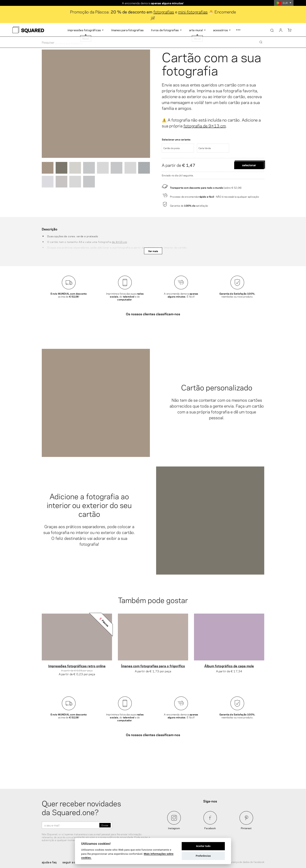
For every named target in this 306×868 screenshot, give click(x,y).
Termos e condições (209, 834)
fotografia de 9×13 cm (205, 125)
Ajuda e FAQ (49, 835)
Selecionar (249, 165)
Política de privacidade (180, 834)
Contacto (126, 835)
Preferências (203, 856)
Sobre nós (107, 835)
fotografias (164, 12)
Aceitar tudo (203, 846)
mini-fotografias (193, 12)
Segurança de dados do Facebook (245, 834)
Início (45, 43)
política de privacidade (120, 810)
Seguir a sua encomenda (79, 835)
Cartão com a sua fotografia (211, 63)
